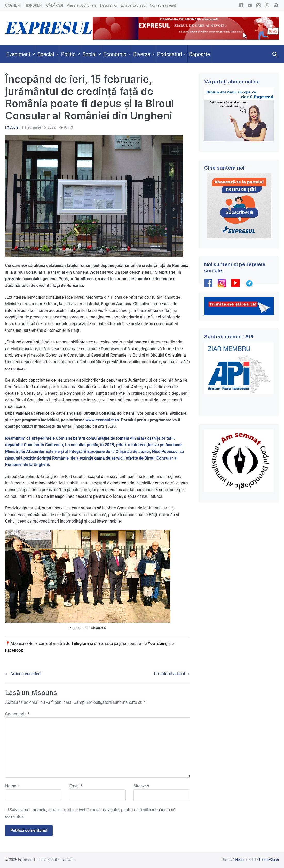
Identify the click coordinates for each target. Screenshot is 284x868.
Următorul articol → (172, 674)
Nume (12, 786)
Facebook (15, 650)
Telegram (80, 644)
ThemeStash (269, 860)
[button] (275, 54)
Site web (141, 786)
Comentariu (17, 714)
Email (76, 786)
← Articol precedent (23, 674)
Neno (239, 860)
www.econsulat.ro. (103, 420)
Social (14, 127)
